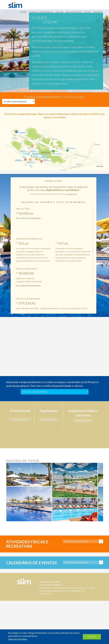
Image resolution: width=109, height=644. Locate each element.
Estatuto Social (72, 194)
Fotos (87, 12)
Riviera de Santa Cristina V (47, 160)
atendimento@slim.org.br (50, 582)
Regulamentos (74, 12)
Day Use (59, 12)
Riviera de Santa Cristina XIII (37, 156)
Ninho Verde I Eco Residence (71, 148)
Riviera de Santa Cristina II (30, 162)
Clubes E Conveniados (41, 12)
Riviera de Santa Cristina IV (24, 151)
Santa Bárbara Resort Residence (22, 132)
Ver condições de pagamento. (28, 218)
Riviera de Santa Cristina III (19, 160)
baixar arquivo (20, 420)
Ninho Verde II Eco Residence (56, 154)
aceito (92, 637)
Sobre (24, 12)
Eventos (97, 12)
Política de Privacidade (18, 639)
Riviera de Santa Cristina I (34, 151)
